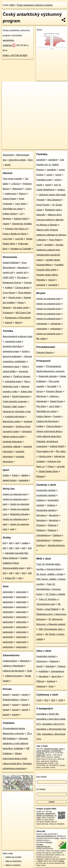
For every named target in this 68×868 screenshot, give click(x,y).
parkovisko (8, 592)
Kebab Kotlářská (11, 263)
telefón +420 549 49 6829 (15, 55)
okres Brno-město (17, 160)
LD (21, 214)
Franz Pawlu (55, 240)
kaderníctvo (11, 194)
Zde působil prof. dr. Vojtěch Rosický (50, 165)
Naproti (9, 323)
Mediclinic (25, 661)
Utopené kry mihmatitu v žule (17, 412)
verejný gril (8, 273)
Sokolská (50, 666)
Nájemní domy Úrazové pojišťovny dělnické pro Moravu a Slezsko (50, 220)
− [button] (6, 90)
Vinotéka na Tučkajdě (21, 249)
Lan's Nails (21, 204)
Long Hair (7, 239)
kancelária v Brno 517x (53, 724)
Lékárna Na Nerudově (13, 671)
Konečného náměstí (46, 490)
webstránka (8, 40)
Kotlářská (9, 45)
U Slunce (15, 184)
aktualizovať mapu (51, 749)
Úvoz (51, 686)
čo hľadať (41, 789)
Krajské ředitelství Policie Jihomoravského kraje (15, 563)
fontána (61, 190)
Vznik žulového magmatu (15, 401)
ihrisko (6, 475)
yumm (28, 189)
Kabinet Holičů (21, 219)
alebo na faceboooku (13, 861)
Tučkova (61, 666)
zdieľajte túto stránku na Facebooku (46, 814)
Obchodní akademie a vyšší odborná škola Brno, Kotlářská (15, 744)
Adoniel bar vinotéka (22, 224)
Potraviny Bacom (45, 353)
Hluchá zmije (15, 298)
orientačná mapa (13, 342)
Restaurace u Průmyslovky (18, 318)
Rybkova (41, 525)
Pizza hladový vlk (45, 451)
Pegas (21, 303)
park (5, 504)
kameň (6, 695)
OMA (12, 5)
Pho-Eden (22, 278)
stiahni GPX (41, 755)
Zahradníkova (43, 535)
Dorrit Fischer (43, 205)
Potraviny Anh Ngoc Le (16, 229)
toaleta (25, 543)
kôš (4, 543)
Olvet (29, 671)
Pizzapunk (8, 313)
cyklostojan (42, 324)
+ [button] (6, 86)
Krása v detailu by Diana (14, 234)
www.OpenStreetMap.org (46, 836)
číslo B (52, 280)
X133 (39, 700)
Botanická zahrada (19, 514)
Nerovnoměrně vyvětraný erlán (18, 336)
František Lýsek (44, 180)
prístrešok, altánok (12, 447)
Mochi (18, 323)
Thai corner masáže (12, 179)
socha (49, 175)
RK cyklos (41, 339)
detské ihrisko (9, 480)
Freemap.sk (36, 145)
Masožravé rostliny (12, 421)
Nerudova (41, 515)
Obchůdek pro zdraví (13, 209)
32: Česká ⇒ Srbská (55, 594)
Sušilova (41, 500)
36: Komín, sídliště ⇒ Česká (50, 574)
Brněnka (7, 219)
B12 (46, 700)
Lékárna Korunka (13, 676)
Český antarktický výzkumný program (35, 5)
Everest (28, 283)
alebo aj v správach (13, 865)
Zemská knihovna (56, 545)
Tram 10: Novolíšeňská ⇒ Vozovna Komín (49, 589)
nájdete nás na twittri (13, 857)
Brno (30, 160)
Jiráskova (41, 686)
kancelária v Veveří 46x (48, 714)
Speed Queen (9, 199)
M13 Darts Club (23, 313)
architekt (48, 245)
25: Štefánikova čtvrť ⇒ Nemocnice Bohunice (51, 614)
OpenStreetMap (22, 145)
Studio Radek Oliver (48, 471)
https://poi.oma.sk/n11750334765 (14, 147)
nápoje (6, 224)
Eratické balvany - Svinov (15, 700)
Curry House (9, 293)
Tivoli (39, 245)
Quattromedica (10, 661)
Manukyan (17, 189)
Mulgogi (7, 308)
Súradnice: (41, 753)
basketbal (24, 480)
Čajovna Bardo (22, 288)
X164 (61, 700)
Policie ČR (10, 578)
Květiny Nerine (10, 214)
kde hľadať (42, 777)
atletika (25, 475)
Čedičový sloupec (22, 376)
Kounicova (42, 661)
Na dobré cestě (21, 308)
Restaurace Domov (12, 283)
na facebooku (44, 812)
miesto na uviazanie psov (15, 494)
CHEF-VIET (8, 278)
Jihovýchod (8, 155)
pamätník (41, 160)
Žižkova (40, 681)
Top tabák (52, 386)
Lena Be (19, 239)
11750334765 (56, 751)
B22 (53, 700)
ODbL (57, 838)
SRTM (40, 861)
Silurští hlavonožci (21, 396)
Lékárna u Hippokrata (13, 666)
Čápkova (52, 525)
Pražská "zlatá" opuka (13, 407)
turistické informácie (12, 346)
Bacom (23, 194)
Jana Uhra (56, 676)
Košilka (9, 288)
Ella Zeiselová (54, 200)
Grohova (57, 540)
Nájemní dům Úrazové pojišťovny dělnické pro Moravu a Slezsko (51, 235)
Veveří (8, 165)
